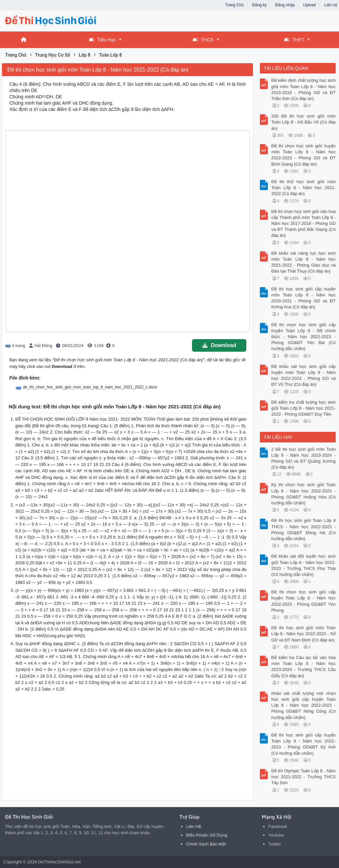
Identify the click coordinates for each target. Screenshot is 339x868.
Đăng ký (260, 5)
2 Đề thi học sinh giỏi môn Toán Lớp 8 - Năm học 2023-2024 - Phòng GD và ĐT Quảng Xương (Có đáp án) (303, 458)
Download (219, 345)
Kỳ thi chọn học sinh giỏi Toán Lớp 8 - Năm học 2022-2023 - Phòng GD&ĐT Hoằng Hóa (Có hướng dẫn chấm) (303, 494)
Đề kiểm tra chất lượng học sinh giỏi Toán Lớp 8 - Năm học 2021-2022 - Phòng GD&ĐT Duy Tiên (303, 408)
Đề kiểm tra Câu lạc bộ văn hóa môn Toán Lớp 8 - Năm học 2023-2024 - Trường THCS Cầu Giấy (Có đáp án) (303, 667)
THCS (203, 40)
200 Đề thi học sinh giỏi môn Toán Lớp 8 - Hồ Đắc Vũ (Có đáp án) (303, 122)
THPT (294, 40)
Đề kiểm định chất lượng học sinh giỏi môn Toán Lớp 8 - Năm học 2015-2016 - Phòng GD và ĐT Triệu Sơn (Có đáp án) (303, 89)
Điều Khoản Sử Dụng (207, 835)
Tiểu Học (102, 40)
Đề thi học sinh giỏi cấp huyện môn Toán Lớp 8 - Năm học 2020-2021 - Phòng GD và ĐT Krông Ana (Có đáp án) (303, 298)
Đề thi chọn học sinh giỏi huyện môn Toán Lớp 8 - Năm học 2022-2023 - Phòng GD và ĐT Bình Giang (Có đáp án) (303, 155)
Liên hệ (331, 5)
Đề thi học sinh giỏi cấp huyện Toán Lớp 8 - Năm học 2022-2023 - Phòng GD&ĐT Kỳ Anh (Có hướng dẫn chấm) (303, 744)
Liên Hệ (194, 826)
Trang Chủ (235, 5)
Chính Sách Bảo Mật (206, 844)
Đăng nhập (285, 5)
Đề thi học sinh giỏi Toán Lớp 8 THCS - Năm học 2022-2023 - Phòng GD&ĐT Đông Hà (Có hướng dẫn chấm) (303, 530)
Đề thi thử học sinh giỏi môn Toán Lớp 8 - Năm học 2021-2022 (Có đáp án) (303, 188)
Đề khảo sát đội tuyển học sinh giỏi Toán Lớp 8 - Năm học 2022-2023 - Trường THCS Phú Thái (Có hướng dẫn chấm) (303, 565)
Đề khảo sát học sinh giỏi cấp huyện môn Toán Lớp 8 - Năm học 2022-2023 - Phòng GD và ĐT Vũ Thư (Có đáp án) (303, 376)
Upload (310, 5)
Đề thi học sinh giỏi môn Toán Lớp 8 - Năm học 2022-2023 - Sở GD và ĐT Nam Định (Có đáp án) (303, 634)
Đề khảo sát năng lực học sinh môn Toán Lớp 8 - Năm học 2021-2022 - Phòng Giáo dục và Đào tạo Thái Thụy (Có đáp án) (303, 262)
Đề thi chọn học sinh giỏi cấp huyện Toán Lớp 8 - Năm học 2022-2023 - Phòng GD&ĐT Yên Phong (303, 601)
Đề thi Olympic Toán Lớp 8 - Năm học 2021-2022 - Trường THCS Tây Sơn (303, 777)
